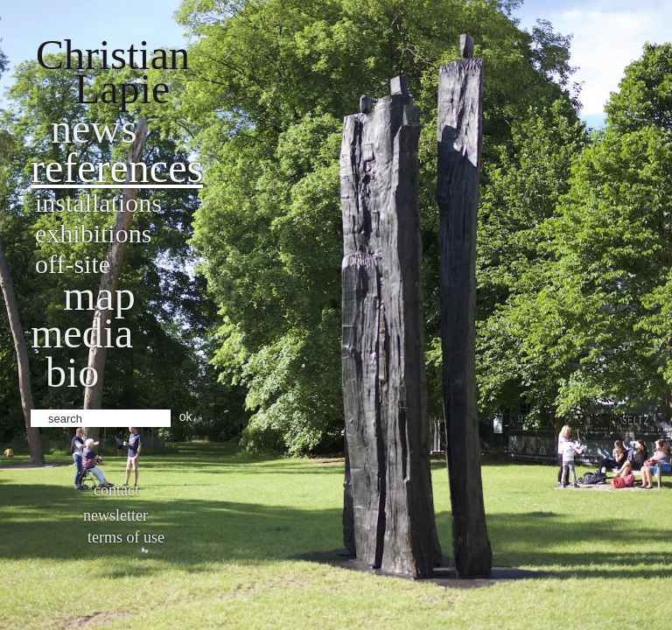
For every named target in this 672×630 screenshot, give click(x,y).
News (94, 128)
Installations (98, 203)
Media (82, 333)
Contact (116, 490)
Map (99, 295)
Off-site (73, 264)
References (117, 168)
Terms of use (126, 537)
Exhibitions (93, 233)
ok (186, 416)
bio (72, 372)
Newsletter (115, 515)
